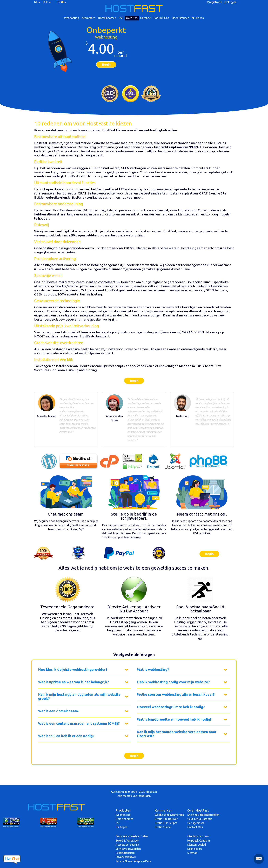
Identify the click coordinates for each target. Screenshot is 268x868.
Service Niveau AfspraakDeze (133, 861)
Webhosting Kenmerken (169, 815)
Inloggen (231, 2)
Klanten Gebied (197, 845)
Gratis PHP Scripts (166, 823)
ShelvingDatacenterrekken (203, 815)
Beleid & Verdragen (127, 841)
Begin (106, 64)
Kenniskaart (195, 849)
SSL (121, 18)
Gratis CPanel (163, 827)
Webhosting (72, 18)
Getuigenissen (196, 823)
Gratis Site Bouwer (166, 819)
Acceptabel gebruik (127, 845)
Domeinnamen (107, 18)
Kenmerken (89, 18)
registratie (216, 2)
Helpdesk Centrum (199, 841)
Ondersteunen (180, 18)
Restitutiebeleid (125, 853)
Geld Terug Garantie (200, 819)
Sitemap (192, 853)
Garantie (145, 18)
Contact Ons (161, 18)
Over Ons (132, 18)
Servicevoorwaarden (128, 849)
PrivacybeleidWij (126, 857)
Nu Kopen (198, 18)
